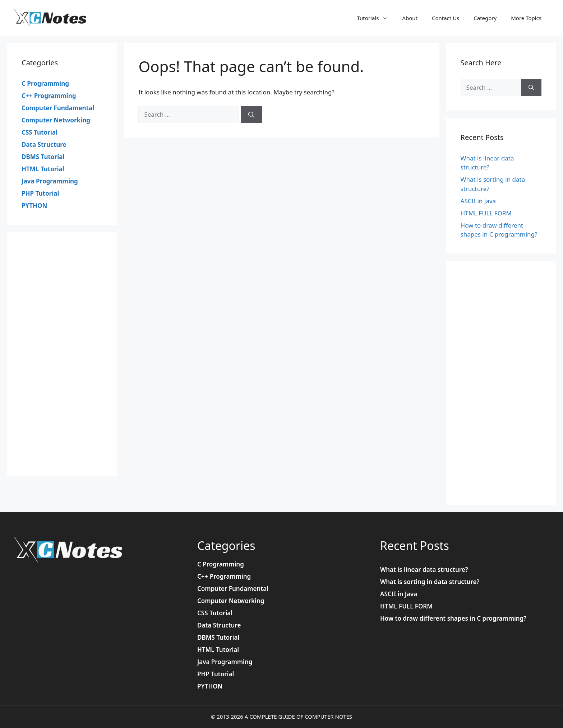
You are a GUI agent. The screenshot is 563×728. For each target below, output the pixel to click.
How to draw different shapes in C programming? (453, 618)
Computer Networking (56, 120)
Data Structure (44, 144)
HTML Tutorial (43, 169)
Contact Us (446, 18)
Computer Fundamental (58, 108)
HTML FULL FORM (486, 213)
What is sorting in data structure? (430, 582)
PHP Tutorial (40, 193)
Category (485, 18)
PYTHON (34, 206)
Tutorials (376, 18)
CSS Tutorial (40, 132)
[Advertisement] (62, 354)
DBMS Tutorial (43, 157)
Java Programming (50, 181)
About (410, 18)
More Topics (526, 18)
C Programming (45, 83)
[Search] (251, 115)
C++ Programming (49, 96)
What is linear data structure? (424, 570)
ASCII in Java (478, 201)
